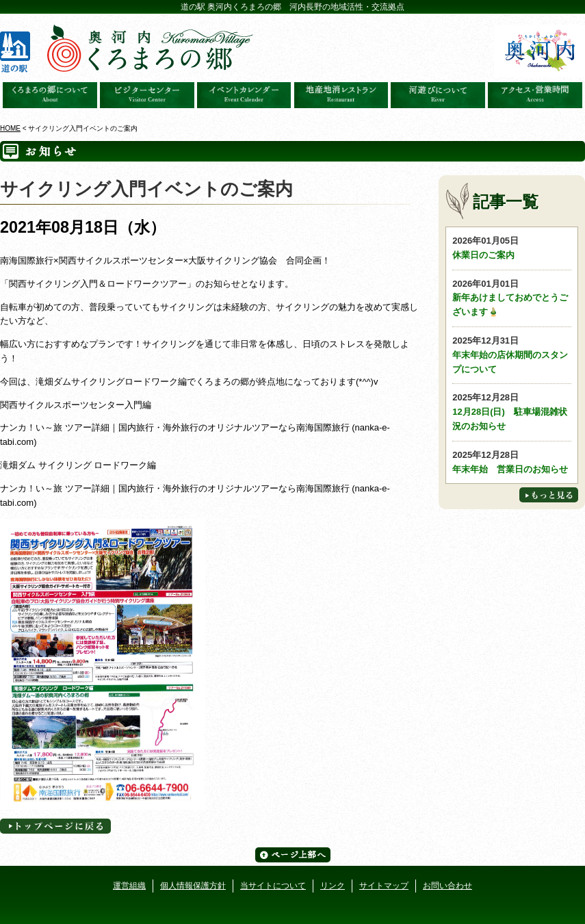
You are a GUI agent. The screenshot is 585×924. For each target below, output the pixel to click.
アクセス (535, 95)
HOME (10, 128)
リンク (333, 886)
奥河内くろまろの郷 (50, 95)
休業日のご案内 (512, 247)
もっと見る (549, 495)
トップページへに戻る (55, 826)
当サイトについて (273, 886)
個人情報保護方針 (193, 886)
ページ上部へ (293, 855)
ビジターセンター (147, 95)
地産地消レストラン (341, 95)
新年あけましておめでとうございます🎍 (512, 297)
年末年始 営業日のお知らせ (512, 461)
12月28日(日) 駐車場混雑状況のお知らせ (512, 411)
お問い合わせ (447, 886)
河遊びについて (438, 95)
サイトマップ (384, 886)
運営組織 (129, 886)
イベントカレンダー (244, 95)
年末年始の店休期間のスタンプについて (512, 354)
